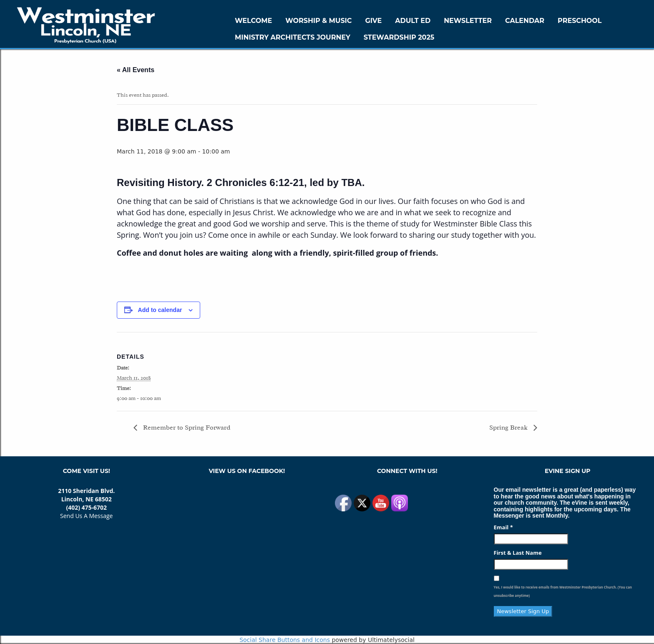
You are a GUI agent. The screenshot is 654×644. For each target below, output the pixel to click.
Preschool (580, 21)
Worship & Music (318, 21)
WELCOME (253, 21)
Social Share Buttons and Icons (285, 640)
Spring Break (509, 428)
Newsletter (468, 21)
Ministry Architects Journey (293, 37)
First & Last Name (518, 553)
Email (503, 527)
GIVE (373, 21)
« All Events (136, 70)
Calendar (525, 21)
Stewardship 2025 (399, 37)
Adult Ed (413, 21)
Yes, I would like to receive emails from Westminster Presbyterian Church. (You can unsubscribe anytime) (563, 591)
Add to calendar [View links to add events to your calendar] (160, 310)
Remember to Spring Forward (186, 428)
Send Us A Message (86, 516)
